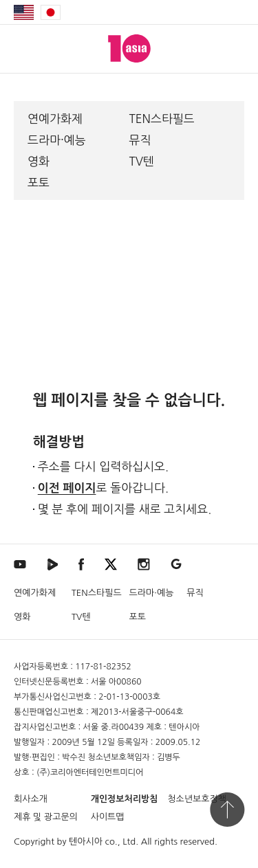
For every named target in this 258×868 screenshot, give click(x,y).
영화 (39, 161)
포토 (39, 182)
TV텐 (142, 161)
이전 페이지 (67, 488)
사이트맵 (108, 817)
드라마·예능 (57, 140)
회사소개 (31, 799)
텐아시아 (86, 842)
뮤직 (140, 140)
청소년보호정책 (197, 799)
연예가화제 (55, 119)
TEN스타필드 (162, 119)
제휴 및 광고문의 (46, 817)
